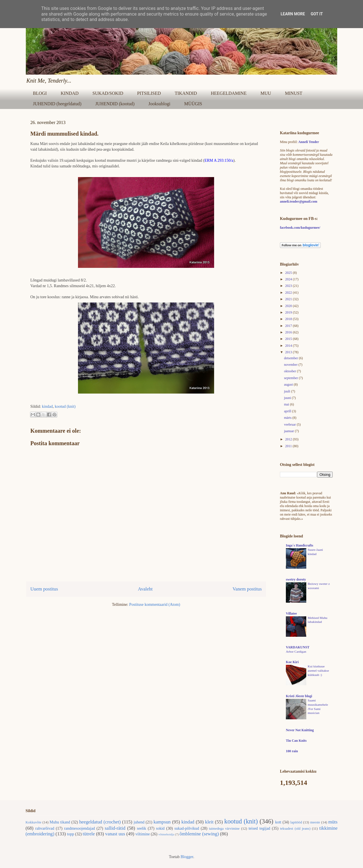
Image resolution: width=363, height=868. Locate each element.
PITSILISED (149, 93)
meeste (315, 822)
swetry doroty (296, 579)
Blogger (187, 857)
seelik (142, 828)
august (289, 384)
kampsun (162, 822)
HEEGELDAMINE (229, 93)
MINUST (294, 93)
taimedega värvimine (224, 829)
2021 (289, 299)
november (291, 365)
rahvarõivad (45, 828)
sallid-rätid (115, 828)
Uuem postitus (44, 589)
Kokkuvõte (33, 822)
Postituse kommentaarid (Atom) (155, 605)
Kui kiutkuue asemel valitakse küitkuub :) (318, 671)
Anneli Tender (309, 142)
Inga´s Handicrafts (299, 545)
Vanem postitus (247, 589)
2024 (289, 279)
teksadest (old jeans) (295, 829)
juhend (139, 822)
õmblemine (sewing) (199, 834)
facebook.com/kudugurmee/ (300, 228)
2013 (289, 352)
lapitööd (296, 822)
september (291, 378)
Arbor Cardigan (296, 651)
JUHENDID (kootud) (115, 104)
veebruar (290, 424)
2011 (289, 446)
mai (287, 404)
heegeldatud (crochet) (100, 822)
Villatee (291, 613)
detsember (291, 358)
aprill (288, 411)
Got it (317, 14)
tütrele (89, 834)
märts (288, 418)
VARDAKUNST (298, 647)
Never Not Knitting (300, 730)
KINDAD (70, 93)
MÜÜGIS (193, 104)
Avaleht (145, 589)
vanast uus (115, 834)
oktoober (290, 371)
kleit (209, 822)
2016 (289, 332)
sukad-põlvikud (187, 828)
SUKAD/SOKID (108, 93)
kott (278, 822)
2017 (289, 326)
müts (333, 822)
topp (70, 834)
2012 (289, 439)
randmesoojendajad (80, 828)
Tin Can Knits (296, 741)
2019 (289, 312)
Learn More (293, 14)
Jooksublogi (159, 104)
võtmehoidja (166, 834)
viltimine (143, 834)
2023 (289, 286)
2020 (289, 306)
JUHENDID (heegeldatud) (57, 104)
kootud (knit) (65, 406)
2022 (289, 293)
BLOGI (40, 93)
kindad (47, 406)
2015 (289, 339)
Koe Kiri (292, 662)
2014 (289, 346)
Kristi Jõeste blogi (299, 696)
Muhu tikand (60, 822)
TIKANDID (186, 93)
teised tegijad (259, 828)
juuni (288, 398)
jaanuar (289, 431)
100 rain (292, 751)
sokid (160, 828)
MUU (266, 93)
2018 (289, 319)
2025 (289, 273)
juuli (287, 391)
